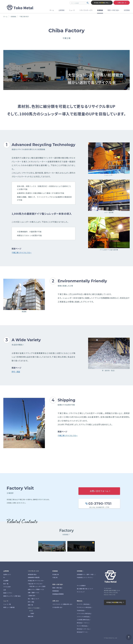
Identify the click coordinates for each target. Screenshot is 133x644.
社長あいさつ (7, 574)
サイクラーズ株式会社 (83, 604)
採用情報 (80, 571)
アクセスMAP (7, 587)
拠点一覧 (6, 584)
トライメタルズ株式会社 (84, 613)
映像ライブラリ (8, 593)
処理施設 (55, 571)
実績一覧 (30, 605)
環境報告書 (55, 591)
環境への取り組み (58, 584)
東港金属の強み (32, 574)
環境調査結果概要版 (58, 594)
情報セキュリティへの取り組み (12, 596)
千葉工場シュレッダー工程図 (37, 586)
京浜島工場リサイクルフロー (36, 581)
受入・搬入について (33, 599)
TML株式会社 (81, 610)
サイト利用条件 (81, 586)
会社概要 (6, 581)
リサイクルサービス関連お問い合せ (62, 604)
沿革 (5, 590)
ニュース (6, 601)
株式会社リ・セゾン (83, 623)
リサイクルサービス (33, 571)
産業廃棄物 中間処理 (34, 577)
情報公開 (30, 616)
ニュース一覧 (7, 604)
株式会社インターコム (83, 629)
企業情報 (6, 571)
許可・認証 (16, 372)
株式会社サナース (82, 632)
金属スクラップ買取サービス (36, 589)
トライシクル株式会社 (83, 617)
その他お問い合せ (57, 607)
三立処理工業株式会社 (83, 620)
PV (4, 577)
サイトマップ (81, 592)
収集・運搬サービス (33, 593)
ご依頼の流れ (32, 596)
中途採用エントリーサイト (84, 577)
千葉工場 (55, 577)
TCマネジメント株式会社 (84, 607)
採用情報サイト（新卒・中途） (86, 574)
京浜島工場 (55, 574)
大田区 (32, 613)
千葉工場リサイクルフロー (22, 252)
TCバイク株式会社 (82, 626)
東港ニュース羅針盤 (9, 607)
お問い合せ (56, 601)
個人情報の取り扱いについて (85, 589)
